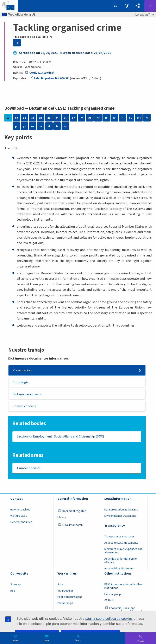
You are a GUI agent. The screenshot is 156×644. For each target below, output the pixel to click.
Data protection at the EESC (121, 510)
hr (98, 118)
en (74, 118)
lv (114, 118)
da (41, 118)
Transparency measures (119, 537)
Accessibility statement (119, 569)
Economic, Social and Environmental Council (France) (124, 611)
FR (17, 43)
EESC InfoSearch (70, 526)
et (57, 118)
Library (62, 518)
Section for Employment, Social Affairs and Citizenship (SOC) (61, 437)
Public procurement (70, 598)
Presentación (22, 371)
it (106, 118)
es (24, 118)
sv (65, 126)
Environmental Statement (120, 517)
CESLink (109, 601)
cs (33, 118)
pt (24, 126)
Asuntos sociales (29, 469)
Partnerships (65, 604)
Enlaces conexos (24, 407)
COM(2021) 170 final (40, 73)
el (65, 118)
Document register (72, 512)
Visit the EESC (19, 517)
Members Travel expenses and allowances (123, 552)
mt (139, 118)
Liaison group (113, 595)
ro (33, 126)
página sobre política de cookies (109, 619)
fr (82, 118)
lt (123, 118)
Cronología (21, 383)
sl (49, 126)
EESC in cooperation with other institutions (123, 587)
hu (131, 118)
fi (57, 126)
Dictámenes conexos (27, 395)
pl (16, 126)
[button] (138, 6)
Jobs (61, 585)
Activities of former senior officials (121, 561)
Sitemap (15, 585)
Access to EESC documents (121, 544)
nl (147, 118)
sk (41, 126)
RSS (13, 592)
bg (16, 118)
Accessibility (127, 6)
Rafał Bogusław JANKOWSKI (49, 78)
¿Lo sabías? (144, 14)
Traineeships (65, 592)
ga (90, 118)
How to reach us (20, 510)
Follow (150, 6)
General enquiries (21, 523)
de (49, 118)
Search (78, 640)
